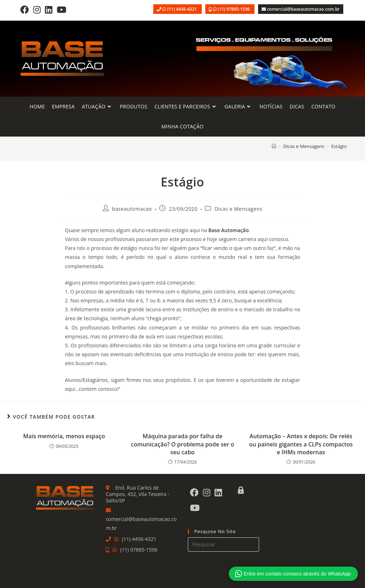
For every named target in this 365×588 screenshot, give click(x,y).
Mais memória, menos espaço (64, 436)
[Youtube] (61, 9)
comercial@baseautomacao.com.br (303, 9)
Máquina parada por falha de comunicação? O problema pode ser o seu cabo (182, 444)
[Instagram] (37, 9)
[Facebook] (25, 9)
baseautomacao (132, 209)
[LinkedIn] (49, 9)
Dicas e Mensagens (238, 209)
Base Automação (228, 230)
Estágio (339, 146)
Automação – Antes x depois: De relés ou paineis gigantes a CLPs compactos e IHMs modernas (301, 444)
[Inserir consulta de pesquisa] (223, 544)
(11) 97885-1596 (234, 9)
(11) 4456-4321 (182, 9)
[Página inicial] (274, 146)
